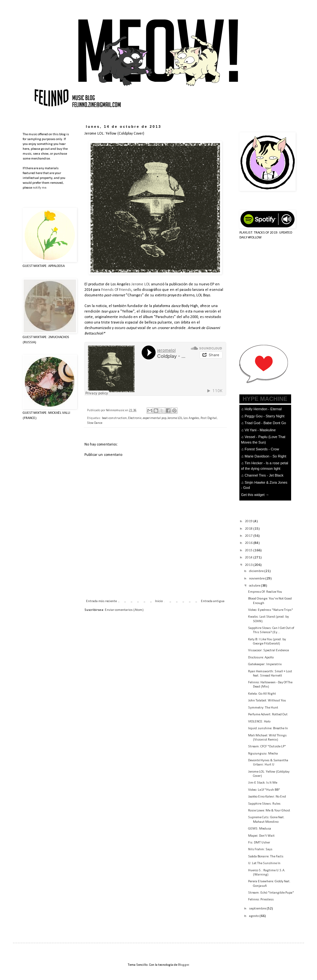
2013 (249, 565)
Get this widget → (255, 495)
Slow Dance (95, 423)
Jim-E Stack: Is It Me (263, 783)
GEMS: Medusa (260, 829)
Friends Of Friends (116, 290)
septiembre (258, 909)
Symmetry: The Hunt (263, 708)
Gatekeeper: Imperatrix (265, 664)
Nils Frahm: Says (260, 849)
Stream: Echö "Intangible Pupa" (271, 893)
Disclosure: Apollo (261, 658)
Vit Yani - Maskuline (260, 430)
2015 (249, 551)
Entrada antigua (213, 601)
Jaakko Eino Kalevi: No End (267, 797)
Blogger (183, 965)
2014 (249, 558)
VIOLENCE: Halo (259, 722)
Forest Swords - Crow (262, 449)
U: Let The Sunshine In (264, 863)
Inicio (159, 601)
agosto (254, 916)
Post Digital (209, 418)
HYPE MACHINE (265, 399)
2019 (249, 521)
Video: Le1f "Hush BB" (264, 790)
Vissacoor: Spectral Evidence (268, 650)
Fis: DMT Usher (259, 843)
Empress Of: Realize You (265, 592)
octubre (255, 586)
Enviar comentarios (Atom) (124, 610)
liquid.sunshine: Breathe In (268, 728)
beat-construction (114, 418)
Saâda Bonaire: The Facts (266, 857)
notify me (39, 188)
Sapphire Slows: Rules (264, 804)
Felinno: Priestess (261, 900)
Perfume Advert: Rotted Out (268, 715)
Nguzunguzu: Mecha (263, 754)
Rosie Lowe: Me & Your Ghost (269, 811)
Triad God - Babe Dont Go (265, 423)
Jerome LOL (141, 284)
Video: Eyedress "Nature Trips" (271, 610)
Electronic (135, 418)
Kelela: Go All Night (262, 694)
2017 (249, 536)
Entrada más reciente (101, 601)
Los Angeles (191, 418)
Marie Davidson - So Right (265, 456)
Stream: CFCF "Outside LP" (267, 747)
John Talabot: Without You (267, 701)
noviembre (257, 579)
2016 (249, 543)
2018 (249, 529)
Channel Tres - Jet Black (264, 475)
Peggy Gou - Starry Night (264, 416)
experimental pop (155, 418)
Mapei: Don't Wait (261, 836)
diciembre (257, 571)
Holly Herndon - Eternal (263, 409)
